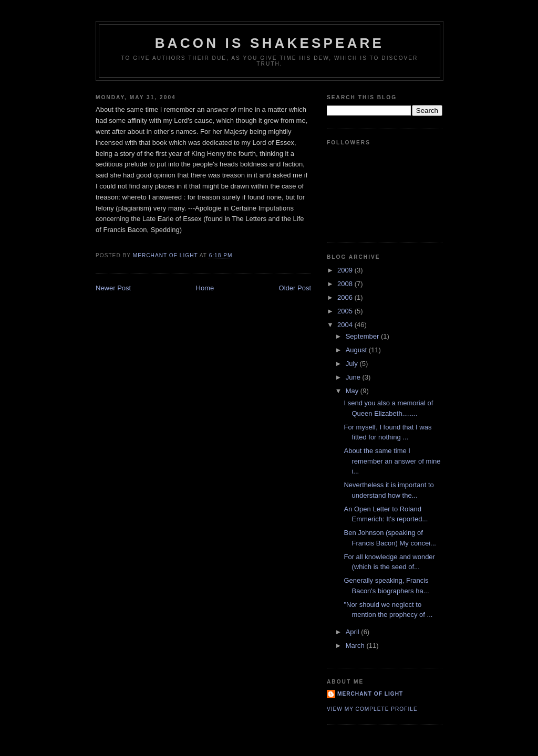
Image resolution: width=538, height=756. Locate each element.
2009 (346, 270)
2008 (346, 284)
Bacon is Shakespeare (270, 43)
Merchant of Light (370, 694)
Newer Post (113, 288)
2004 (346, 325)
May (353, 391)
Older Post (295, 288)
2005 (346, 311)
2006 (346, 297)
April (354, 632)
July (353, 364)
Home (205, 288)
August (357, 350)
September (363, 336)
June (354, 377)
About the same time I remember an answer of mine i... (392, 461)
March (356, 645)
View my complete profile (372, 709)
